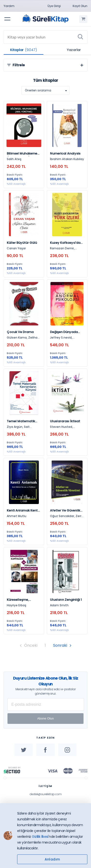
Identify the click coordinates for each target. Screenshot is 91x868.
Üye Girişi (54, 6)
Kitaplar (24, 50)
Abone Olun (45, 718)
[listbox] (45, 90)
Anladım (52, 859)
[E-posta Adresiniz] (46, 705)
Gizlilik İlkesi (40, 837)
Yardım (9, 6)
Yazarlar (74, 50)
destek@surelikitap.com (46, 794)
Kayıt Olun (80, 6)
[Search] (45, 37)
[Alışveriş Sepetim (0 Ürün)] (83, 19)
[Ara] (80, 37)
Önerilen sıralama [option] (38, 90)
